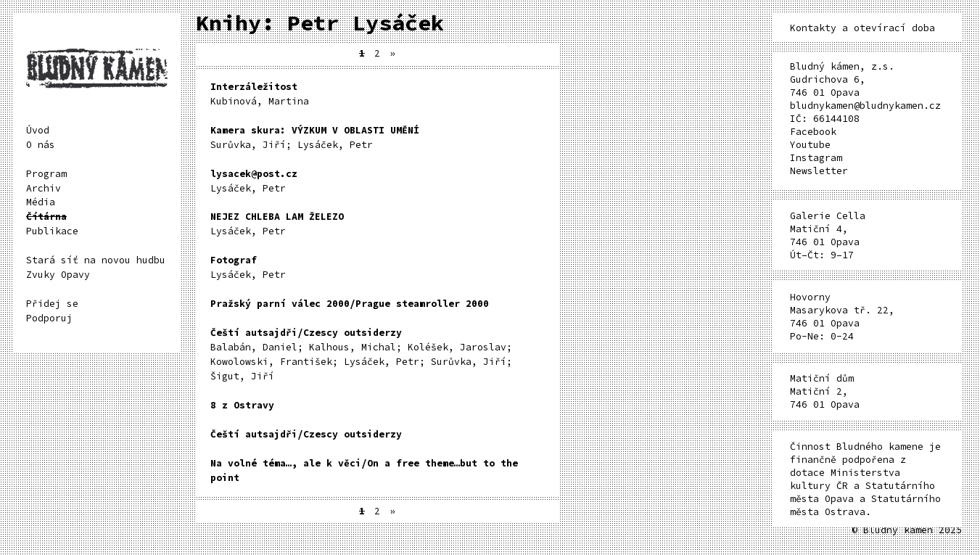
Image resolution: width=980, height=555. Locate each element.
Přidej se (52, 304)
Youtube (810, 145)
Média (41, 202)
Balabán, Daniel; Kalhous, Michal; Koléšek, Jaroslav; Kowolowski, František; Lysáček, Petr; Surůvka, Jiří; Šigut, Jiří (361, 354)
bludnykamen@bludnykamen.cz (865, 106)
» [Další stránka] (392, 53)
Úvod (38, 130)
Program (46, 174)
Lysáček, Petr (254, 181)
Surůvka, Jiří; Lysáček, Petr (315, 137)
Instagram (816, 158)
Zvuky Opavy (58, 275)
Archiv (44, 188)
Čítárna (46, 217)
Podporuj (49, 318)
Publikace (52, 231)
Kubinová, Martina (260, 94)
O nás (41, 145)
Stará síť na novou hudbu (96, 260)
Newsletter (819, 171)
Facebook (813, 132)
